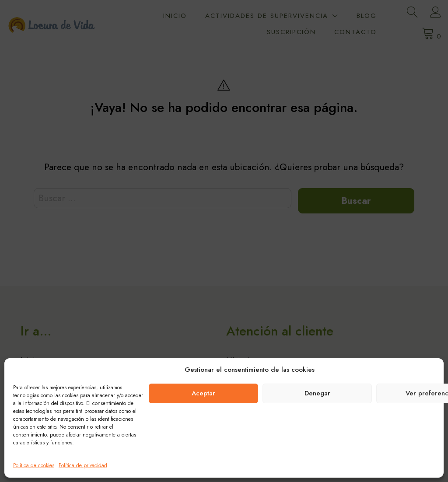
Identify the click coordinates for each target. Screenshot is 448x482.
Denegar (317, 393)
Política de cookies (34, 465)
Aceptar (203, 393)
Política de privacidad (83, 465)
